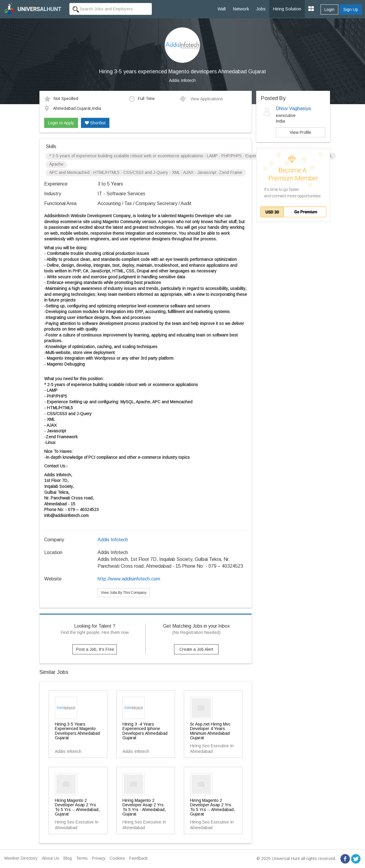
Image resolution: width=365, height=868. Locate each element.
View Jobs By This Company (124, 593)
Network (241, 9)
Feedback (138, 858)
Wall (222, 9)
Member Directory (21, 858)
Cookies (117, 858)
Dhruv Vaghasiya (293, 108)
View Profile (301, 132)
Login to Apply (61, 123)
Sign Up (351, 9)
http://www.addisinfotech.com (129, 579)
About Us (51, 858)
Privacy (99, 858)
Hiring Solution (287, 9)
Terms (82, 858)
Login (329, 9)
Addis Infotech (182, 80)
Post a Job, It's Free (95, 649)
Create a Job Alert (196, 649)
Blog (68, 858)
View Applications (201, 99)
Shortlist (95, 123)
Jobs (261, 9)
